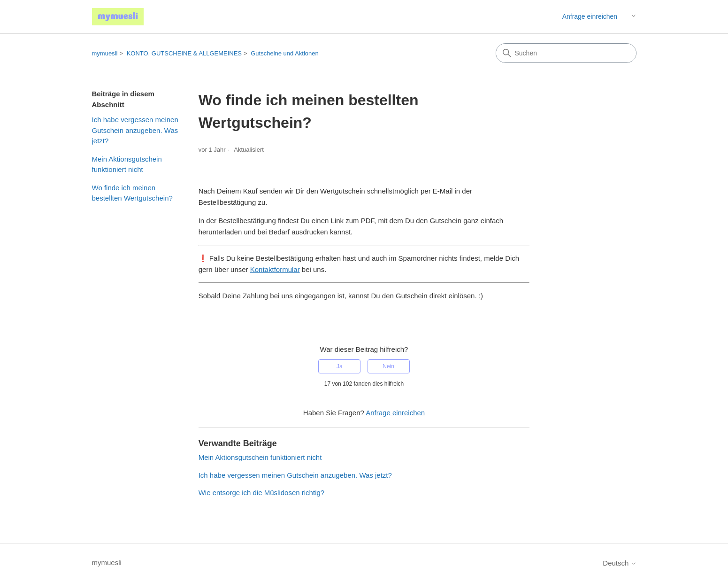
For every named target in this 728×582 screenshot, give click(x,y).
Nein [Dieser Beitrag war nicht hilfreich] (388, 366)
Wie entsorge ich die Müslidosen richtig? (261, 493)
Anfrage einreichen (590, 16)
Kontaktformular (275, 269)
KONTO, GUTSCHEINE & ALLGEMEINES (184, 53)
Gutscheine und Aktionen (285, 53)
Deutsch (619, 563)
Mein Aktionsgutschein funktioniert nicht (127, 164)
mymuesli (105, 53)
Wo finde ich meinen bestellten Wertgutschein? (132, 193)
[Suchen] (566, 53)
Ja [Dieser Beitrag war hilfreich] (340, 366)
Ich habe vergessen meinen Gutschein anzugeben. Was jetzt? (135, 130)
